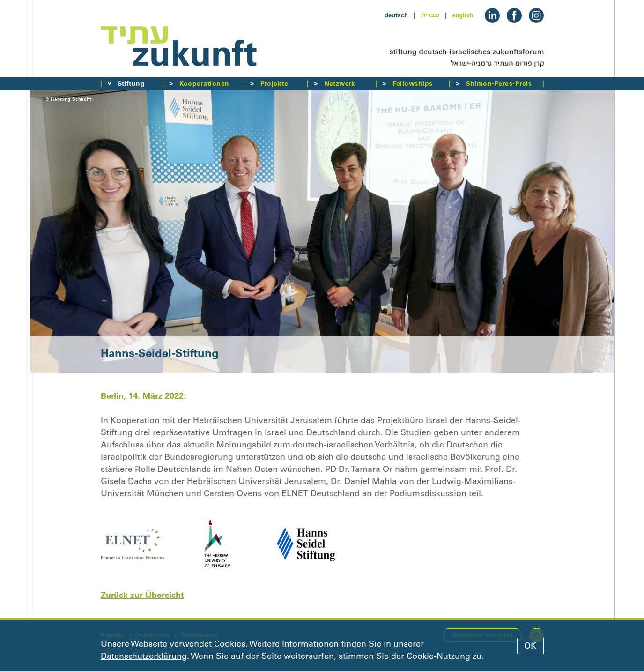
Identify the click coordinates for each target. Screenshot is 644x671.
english (463, 15)
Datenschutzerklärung (144, 656)
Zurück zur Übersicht (142, 595)
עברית (430, 15)
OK (530, 646)
